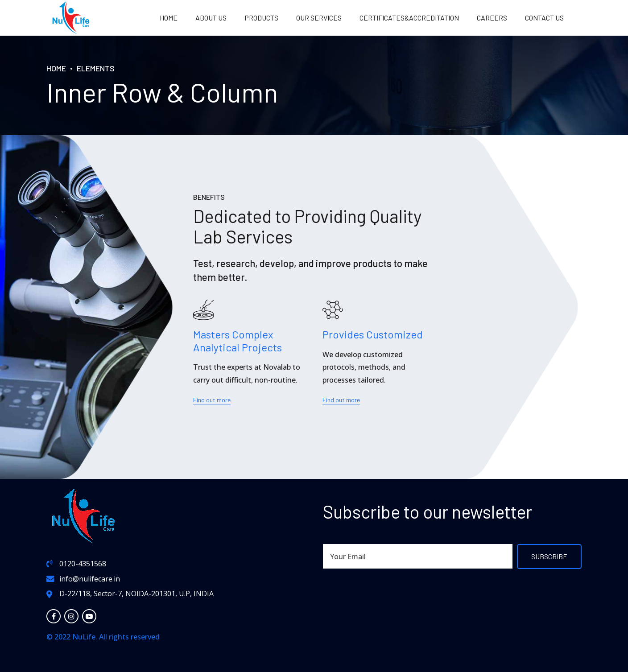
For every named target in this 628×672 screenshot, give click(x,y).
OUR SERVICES (319, 18)
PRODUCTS (261, 18)
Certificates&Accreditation (409, 18)
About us (211, 18)
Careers (492, 18)
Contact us (544, 18)
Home (169, 18)
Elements (96, 68)
